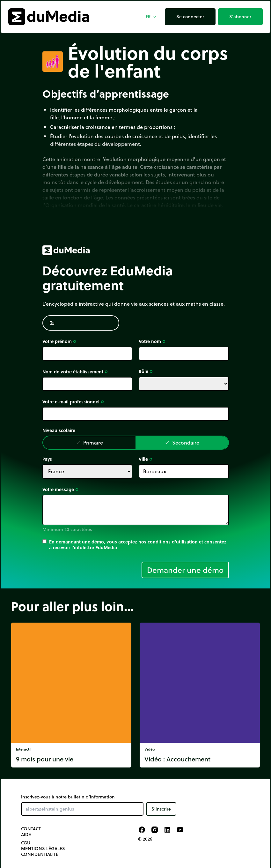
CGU (26, 843)
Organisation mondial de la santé (85, 205)
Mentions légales (43, 849)
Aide (26, 834)
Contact (31, 829)
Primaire (89, 442)
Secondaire (182, 442)
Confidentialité (40, 854)
